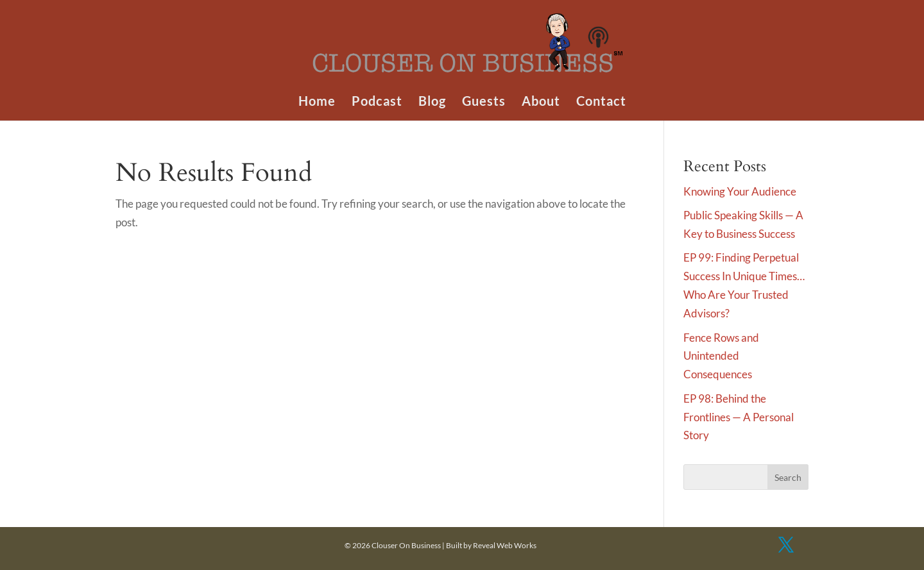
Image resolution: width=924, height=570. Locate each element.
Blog (432, 102)
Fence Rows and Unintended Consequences (721, 356)
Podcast (377, 102)
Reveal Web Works (505, 545)
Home (317, 102)
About (541, 102)
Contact (601, 102)
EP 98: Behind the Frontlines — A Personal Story (739, 417)
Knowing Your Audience (740, 191)
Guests (484, 102)
